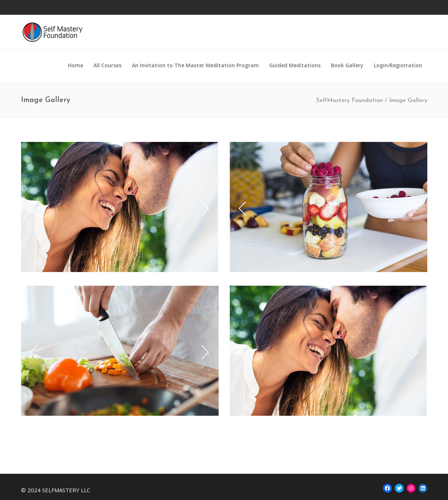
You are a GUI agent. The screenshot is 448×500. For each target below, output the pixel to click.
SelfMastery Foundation (350, 101)
